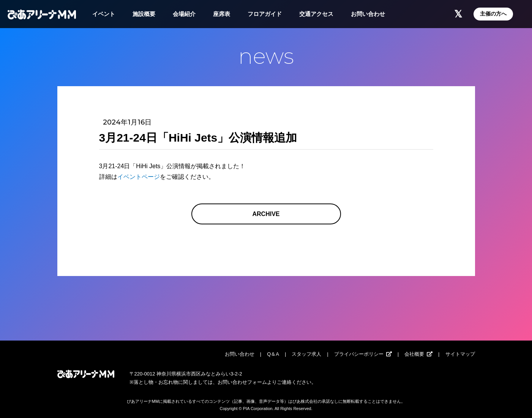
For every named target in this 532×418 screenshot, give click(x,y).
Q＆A (273, 354)
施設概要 (144, 14)
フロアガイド (265, 14)
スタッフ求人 (306, 354)
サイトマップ (460, 354)
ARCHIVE (266, 214)
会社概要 (414, 354)
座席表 (222, 14)
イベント (104, 14)
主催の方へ (493, 14)
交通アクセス (316, 14)
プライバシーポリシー (359, 354)
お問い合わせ (368, 14)
